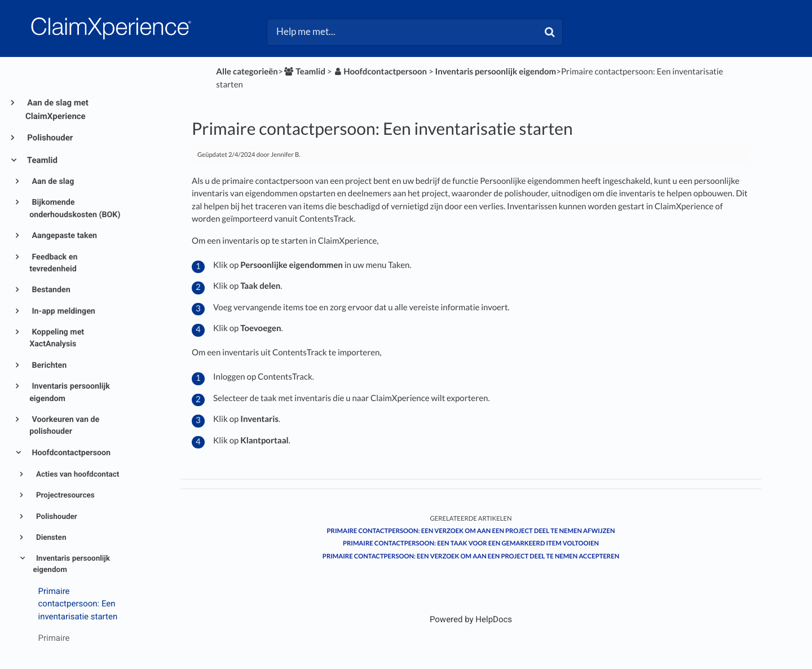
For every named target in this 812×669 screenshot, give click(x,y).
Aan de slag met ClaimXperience (57, 109)
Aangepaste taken (63, 236)
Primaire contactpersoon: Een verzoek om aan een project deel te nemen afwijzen (471, 531)
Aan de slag (52, 182)
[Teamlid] (304, 72)
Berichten (48, 366)
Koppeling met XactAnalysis (57, 338)
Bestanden (50, 290)
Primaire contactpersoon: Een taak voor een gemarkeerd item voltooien (471, 543)
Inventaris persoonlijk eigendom (70, 392)
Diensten (50, 538)
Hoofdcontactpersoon (70, 453)
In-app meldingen (63, 311)
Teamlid (41, 160)
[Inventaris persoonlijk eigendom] (495, 72)
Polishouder (49, 138)
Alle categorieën (247, 72)
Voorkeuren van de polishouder (64, 426)
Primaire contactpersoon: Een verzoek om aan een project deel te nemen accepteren (471, 556)
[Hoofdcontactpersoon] (380, 72)
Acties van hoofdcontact (77, 474)
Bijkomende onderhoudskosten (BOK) (75, 208)
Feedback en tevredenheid (53, 263)
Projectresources (65, 495)
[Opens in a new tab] (471, 619)
